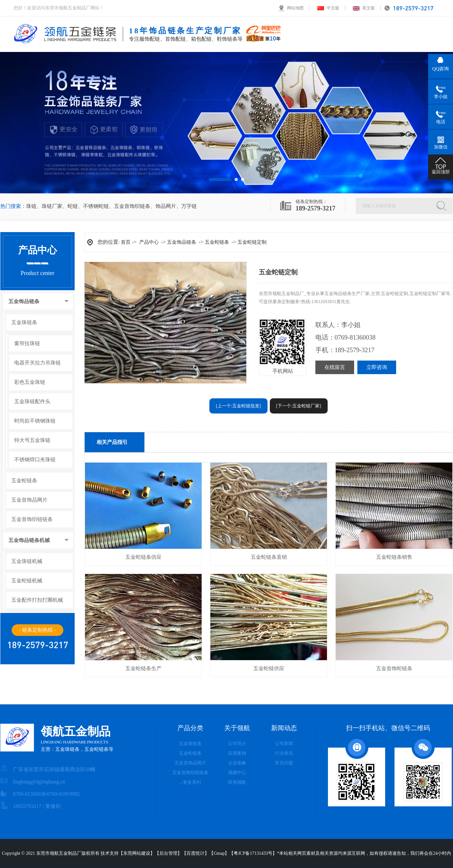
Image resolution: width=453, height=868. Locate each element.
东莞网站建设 (137, 853)
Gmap (219, 853)
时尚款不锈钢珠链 (35, 421)
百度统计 (195, 853)
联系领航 (237, 782)
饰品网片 (166, 206)
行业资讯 (284, 753)
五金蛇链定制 (252, 242)
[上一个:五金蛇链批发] (238, 406)
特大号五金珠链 (32, 440)
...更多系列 (190, 782)
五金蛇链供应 (269, 668)
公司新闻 (284, 744)
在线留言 (335, 367)
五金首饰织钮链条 (32, 519)
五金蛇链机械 (27, 581)
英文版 (369, 8)
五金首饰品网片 (29, 500)
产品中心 (149, 242)
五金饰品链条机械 (29, 540)
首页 (126, 242)
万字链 (189, 206)
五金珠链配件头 (32, 402)
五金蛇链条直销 (269, 557)
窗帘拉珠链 (27, 343)
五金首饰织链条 (132, 206)
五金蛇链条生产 (143, 668)
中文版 (333, 8)
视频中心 (237, 773)
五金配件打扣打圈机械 (37, 600)
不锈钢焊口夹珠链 (35, 460)
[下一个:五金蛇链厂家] (299, 406)
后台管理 (168, 853)
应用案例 (237, 753)
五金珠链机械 (27, 561)
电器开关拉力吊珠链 (37, 363)
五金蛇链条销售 (394, 557)
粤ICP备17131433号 (253, 853)
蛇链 (73, 206)
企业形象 (237, 763)
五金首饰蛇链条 (394, 668)
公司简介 (237, 744)
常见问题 (284, 763)
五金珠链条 (24, 322)
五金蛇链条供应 (143, 557)
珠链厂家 (52, 206)
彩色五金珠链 (30, 382)
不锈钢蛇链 (96, 206)
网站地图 (295, 8)
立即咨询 (377, 367)
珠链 (31, 206)
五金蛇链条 (24, 481)
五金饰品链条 (24, 301)
